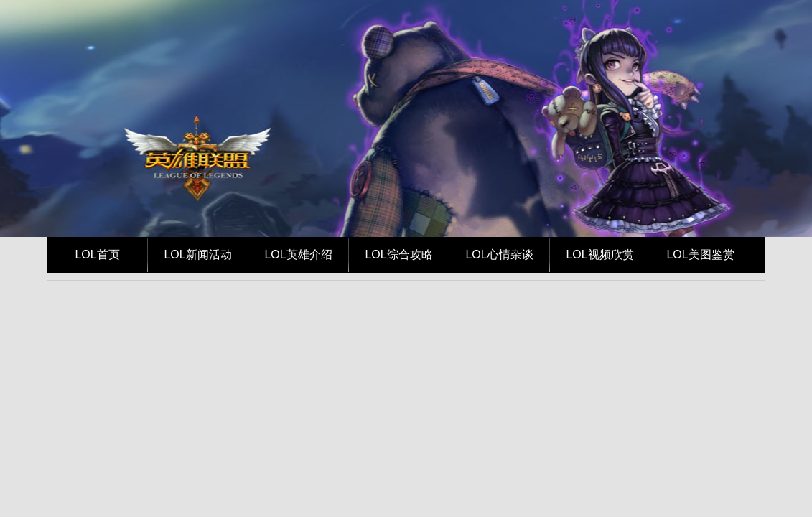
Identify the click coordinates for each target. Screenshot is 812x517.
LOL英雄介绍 (298, 255)
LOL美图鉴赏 (700, 255)
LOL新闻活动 (197, 255)
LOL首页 (97, 255)
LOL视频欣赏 (599, 255)
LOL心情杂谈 (499, 255)
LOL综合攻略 (398, 255)
